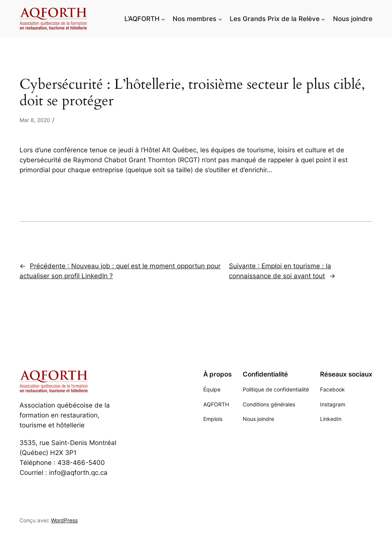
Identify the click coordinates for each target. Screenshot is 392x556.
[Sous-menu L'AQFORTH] (163, 19)
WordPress (64, 520)
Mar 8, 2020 (35, 120)
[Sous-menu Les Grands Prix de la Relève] (323, 19)
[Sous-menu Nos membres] (220, 19)
